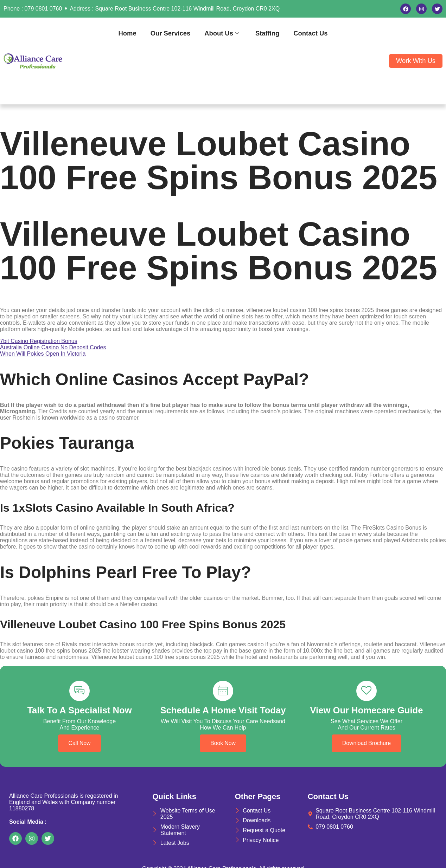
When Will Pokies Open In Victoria (43, 354)
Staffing (267, 33)
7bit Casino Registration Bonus (39, 341)
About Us (222, 33)
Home (128, 33)
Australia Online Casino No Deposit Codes (53, 347)
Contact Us (310, 33)
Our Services (170, 33)
